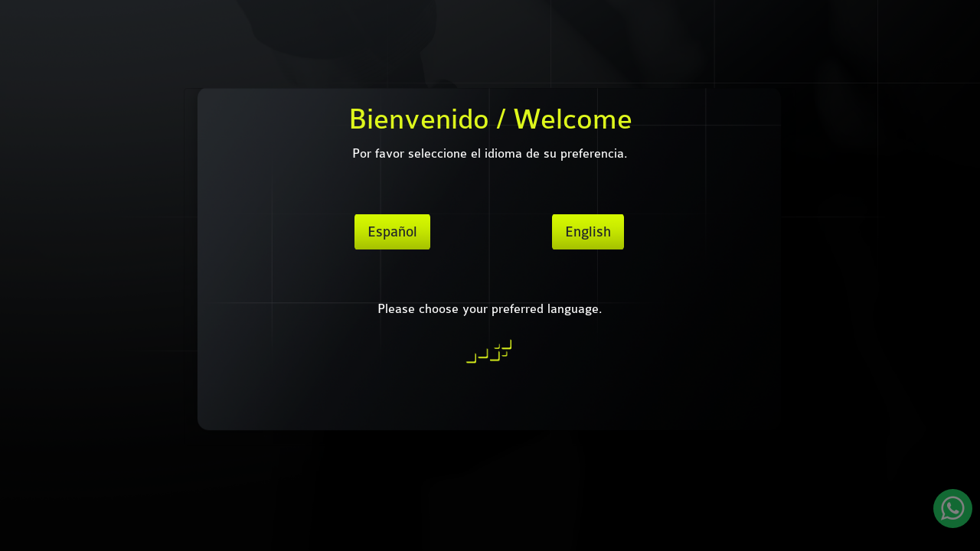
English (588, 232)
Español (392, 232)
